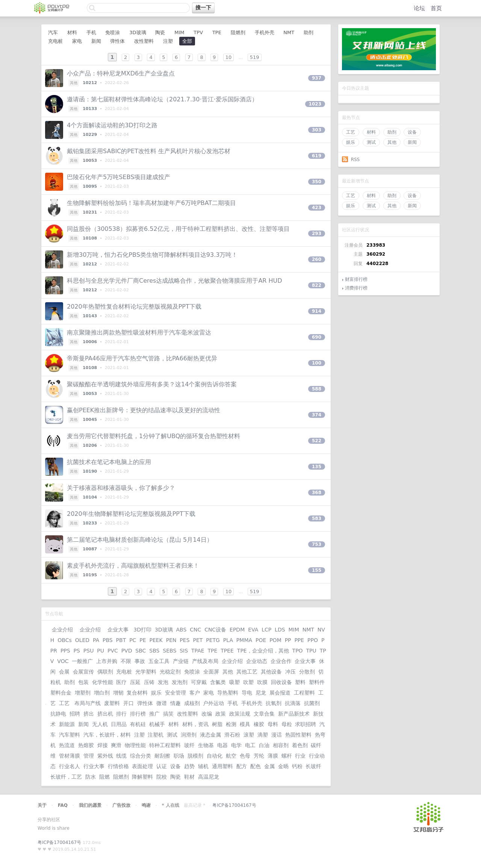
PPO (313, 640)
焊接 (103, 745)
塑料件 (317, 682)
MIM (179, 32)
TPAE (198, 651)
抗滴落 (293, 703)
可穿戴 (199, 682)
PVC (113, 651)
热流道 (67, 745)
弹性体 (117, 41)
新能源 (67, 724)
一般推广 (82, 661)
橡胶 (259, 724)
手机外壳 (265, 32)
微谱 (162, 703)
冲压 (290, 672)
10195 (90, 575)
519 (255, 57)
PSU (89, 651)
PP (288, 640)
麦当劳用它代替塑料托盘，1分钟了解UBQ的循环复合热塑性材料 (154, 436)
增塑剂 (83, 693)
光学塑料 (146, 672)
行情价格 (118, 766)
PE (143, 640)
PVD (127, 651)
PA (96, 640)
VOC (63, 661)
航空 (231, 756)
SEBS (169, 651)
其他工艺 (247, 672)
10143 (90, 316)
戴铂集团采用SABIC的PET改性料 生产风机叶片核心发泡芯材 (149, 151)
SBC (141, 651)
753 (317, 544)
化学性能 (103, 682)
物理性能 (135, 745)
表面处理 (142, 766)
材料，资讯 (195, 724)
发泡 (163, 682)
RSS (355, 160)
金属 (269, 766)
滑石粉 (232, 735)
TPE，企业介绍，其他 (263, 651)
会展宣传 (83, 672)
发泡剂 (180, 682)
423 (317, 208)
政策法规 (240, 714)
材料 (371, 132)
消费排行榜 (356, 288)
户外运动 (213, 703)
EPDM (237, 630)
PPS (65, 651)
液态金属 (210, 735)
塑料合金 (61, 693)
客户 (195, 693)
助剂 (392, 132)
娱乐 (351, 142)
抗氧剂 (274, 703)
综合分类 (141, 756)
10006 (90, 342)
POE (261, 640)
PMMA (244, 640)
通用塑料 (222, 766)
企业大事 (118, 630)
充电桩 (55, 41)
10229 (90, 135)
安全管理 (175, 693)
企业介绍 (63, 630)
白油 (264, 745)
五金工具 (159, 661)
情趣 (175, 703)
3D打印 (142, 630)
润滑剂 (189, 735)
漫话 (277, 735)
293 (317, 234)
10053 (90, 160)
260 (317, 259)
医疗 (121, 682)
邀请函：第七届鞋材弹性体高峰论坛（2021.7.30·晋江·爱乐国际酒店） (162, 99)
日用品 (119, 724)
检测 (231, 724)
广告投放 (121, 805)
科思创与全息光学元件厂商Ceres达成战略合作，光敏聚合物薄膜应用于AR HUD (175, 281)
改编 (207, 714)
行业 (300, 756)
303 (317, 130)
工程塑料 (304, 693)
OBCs (64, 640)
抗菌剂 (312, 703)
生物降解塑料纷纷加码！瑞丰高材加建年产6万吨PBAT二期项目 (151, 203)
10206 (90, 445)
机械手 (157, 724)
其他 (392, 142)
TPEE (227, 651)
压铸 (149, 682)
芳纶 (259, 756)
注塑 (168, 41)
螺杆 (287, 756)
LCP (266, 630)
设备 (412, 132)
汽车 (53, 32)
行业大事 (94, 766)
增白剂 (102, 693)
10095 (90, 186)
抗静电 (58, 714)
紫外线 (105, 756)
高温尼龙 (209, 777)
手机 (91, 32)
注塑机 (156, 735)
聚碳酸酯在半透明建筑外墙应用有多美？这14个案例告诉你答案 (152, 384)
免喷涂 (113, 32)
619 (317, 156)
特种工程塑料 (165, 745)
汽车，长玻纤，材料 (107, 735)
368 (317, 493)
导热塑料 (228, 693)
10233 (90, 523)
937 (317, 78)
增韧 (118, 693)
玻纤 (189, 745)
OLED (82, 640)
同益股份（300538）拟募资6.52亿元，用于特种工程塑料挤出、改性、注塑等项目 (178, 229)
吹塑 (248, 682)
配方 (242, 766)
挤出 (89, 714)
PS (77, 651)
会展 (64, 672)
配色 (256, 766)
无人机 (100, 724)
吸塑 (234, 682)
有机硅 (138, 724)
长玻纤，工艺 (66, 777)
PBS (108, 640)
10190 (90, 471)
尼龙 (261, 693)
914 (317, 311)
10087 (90, 549)
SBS (154, 651)
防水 (91, 777)
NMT (289, 32)
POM (275, 640)
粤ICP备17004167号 (234, 805)
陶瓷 (160, 32)
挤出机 (105, 714)
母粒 (287, 724)
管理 (89, 756)
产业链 (181, 661)
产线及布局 (205, 661)
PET (198, 640)
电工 (250, 745)
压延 (135, 682)
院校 (162, 777)
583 (317, 518)
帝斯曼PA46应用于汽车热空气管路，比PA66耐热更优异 (142, 358)
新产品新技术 (294, 714)
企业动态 (257, 661)
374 (317, 415)
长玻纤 (313, 766)
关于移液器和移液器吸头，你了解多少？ (121, 488)
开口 (129, 703)
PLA (228, 640)
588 (317, 389)
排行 (121, 714)
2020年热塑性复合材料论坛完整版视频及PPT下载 (134, 307)
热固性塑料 (298, 735)
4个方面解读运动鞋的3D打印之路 (112, 125)
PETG (213, 640)
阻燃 (104, 777)
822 (317, 285)
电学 (236, 745)
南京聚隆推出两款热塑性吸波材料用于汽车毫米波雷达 (139, 332)
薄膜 (273, 756)
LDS (280, 630)
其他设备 (271, 672)
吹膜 (262, 682)
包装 (83, 682)
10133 (90, 109)
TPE (217, 32)
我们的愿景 (90, 805)
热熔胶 (86, 745)
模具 (245, 724)
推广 (154, 714)
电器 (222, 745)
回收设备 (281, 682)
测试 (371, 142)
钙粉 (297, 766)
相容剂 (281, 745)
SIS (184, 651)
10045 (90, 420)
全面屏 (211, 672)
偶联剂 (105, 672)
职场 (179, 756)
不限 (126, 661)
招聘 (75, 714)
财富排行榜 (356, 279)
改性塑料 (144, 41)
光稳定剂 (170, 672)
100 (317, 363)
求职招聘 (306, 724)
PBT (121, 640)
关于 (42, 805)
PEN (171, 640)
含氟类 (218, 682)
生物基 (206, 745)
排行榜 (138, 714)
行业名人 (70, 766)
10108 (90, 238)
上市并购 (107, 661)
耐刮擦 (162, 756)
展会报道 (280, 693)
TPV (198, 32)
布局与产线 (88, 703)
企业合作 (281, 661)
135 (317, 467)
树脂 (217, 724)
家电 (77, 41)
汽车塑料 (70, 735)
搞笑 (168, 714)
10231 (90, 212)
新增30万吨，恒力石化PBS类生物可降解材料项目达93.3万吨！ (152, 255)
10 (229, 57)
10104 (90, 497)
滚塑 (249, 735)
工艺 (351, 132)
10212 (90, 83)
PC (133, 640)
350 (317, 182)
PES (185, 640)
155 (317, 570)
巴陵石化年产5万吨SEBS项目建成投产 (119, 177)
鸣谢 (146, 805)
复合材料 (137, 693)
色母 (245, 756)
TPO (298, 651)
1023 (315, 104)
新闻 (412, 142)
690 (317, 337)
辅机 (203, 766)
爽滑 (116, 745)
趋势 (189, 766)
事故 (140, 661)
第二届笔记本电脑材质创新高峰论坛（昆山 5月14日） (140, 540)
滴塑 (263, 735)
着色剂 (300, 745)
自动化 (215, 756)
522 (317, 441)
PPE (299, 640)
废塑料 (112, 703)
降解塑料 (142, 777)
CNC (195, 630)
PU (101, 651)
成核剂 (192, 703)
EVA (253, 630)
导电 (247, 693)
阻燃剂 (238, 32)
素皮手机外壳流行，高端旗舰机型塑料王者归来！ (133, 566)
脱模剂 (195, 756)
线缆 (121, 756)
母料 (273, 724)
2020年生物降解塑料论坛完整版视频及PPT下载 (131, 514)
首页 (436, 8)
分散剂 (307, 672)
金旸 (283, 766)
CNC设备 (215, 630)
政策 (221, 714)
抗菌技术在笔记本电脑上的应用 (109, 462)
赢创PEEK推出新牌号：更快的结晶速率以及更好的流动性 (144, 410)
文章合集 (264, 714)
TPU (311, 651)
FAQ (63, 805)
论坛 (419, 8)
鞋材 (189, 777)
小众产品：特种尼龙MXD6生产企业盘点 (121, 73)
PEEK (156, 640)
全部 (187, 41)
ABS (181, 630)
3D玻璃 (138, 32)
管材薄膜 (70, 756)
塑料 (300, 682)
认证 (162, 766)
